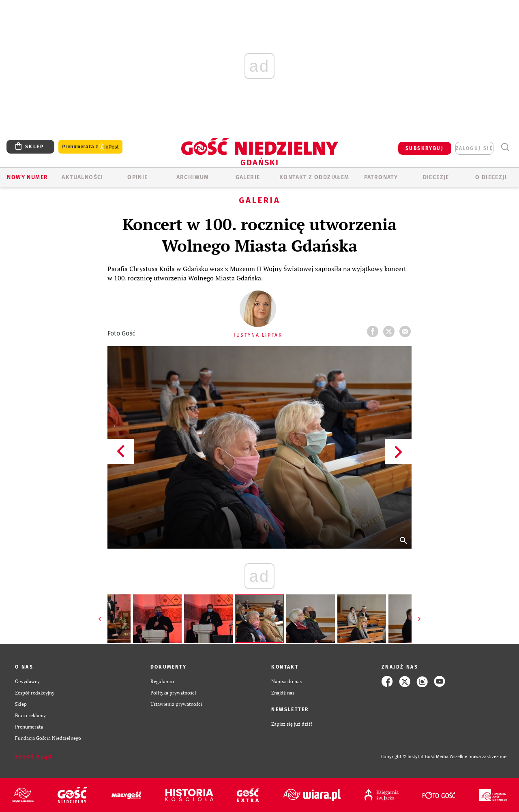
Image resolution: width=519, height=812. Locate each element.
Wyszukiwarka (505, 147)
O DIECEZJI (491, 177)
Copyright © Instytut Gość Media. (415, 757)
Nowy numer (27, 177)
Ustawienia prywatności (176, 704)
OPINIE (137, 177)
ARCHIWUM (193, 177)
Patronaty (381, 177)
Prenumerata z (90, 147)
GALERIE (248, 177)
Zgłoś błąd (34, 757)
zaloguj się (474, 148)
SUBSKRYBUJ (425, 148)
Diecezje (436, 177)
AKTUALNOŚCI (82, 177)
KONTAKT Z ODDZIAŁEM (314, 177)
